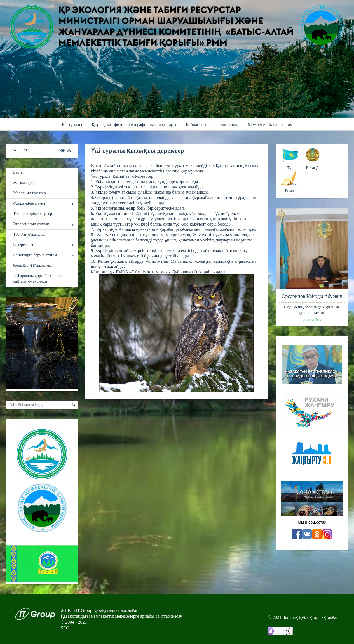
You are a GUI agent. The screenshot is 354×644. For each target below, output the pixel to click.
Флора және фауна (29, 203)
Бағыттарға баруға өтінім (35, 255)
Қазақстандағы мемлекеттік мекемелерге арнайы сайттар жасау (121, 616)
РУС (25, 150)
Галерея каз (23, 245)
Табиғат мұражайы (29, 234)
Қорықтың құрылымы (32, 265)
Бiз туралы (72, 125)
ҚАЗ (15, 150)
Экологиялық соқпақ (31, 224)
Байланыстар (198, 125)
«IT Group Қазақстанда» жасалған (106, 610)
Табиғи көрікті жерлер (33, 214)
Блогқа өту (312, 319)
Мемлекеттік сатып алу (270, 125)
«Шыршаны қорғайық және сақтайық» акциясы (37, 278)
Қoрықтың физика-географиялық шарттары (134, 125)
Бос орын (229, 125)
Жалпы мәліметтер (30, 193)
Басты (18, 172)
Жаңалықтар (24, 183)
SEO (65, 628)
